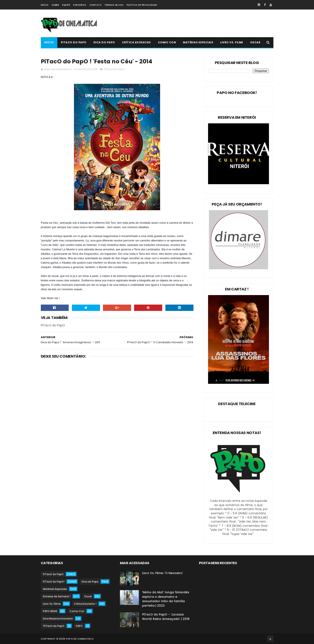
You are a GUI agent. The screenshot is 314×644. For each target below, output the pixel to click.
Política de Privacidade (142, 5)
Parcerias (80, 5)
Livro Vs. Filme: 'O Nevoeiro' (162, 573)
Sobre (55, 5)
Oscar (255, 42)
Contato (95, 5)
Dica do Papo (104, 42)
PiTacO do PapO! (54, 582)
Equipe (66, 5)
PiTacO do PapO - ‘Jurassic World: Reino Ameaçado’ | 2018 (166, 617)
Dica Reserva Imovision (58, 619)
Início (45, 5)
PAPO (79, 626)
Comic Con (167, 42)
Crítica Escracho (136, 42)
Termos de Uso (114, 5)
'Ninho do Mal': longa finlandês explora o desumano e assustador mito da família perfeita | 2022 (166, 599)
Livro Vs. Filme (232, 42)
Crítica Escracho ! (85, 604)
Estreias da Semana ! (57, 596)
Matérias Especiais (198, 42)
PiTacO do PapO (74, 42)
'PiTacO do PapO (54, 626)
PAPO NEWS (50, 611)
